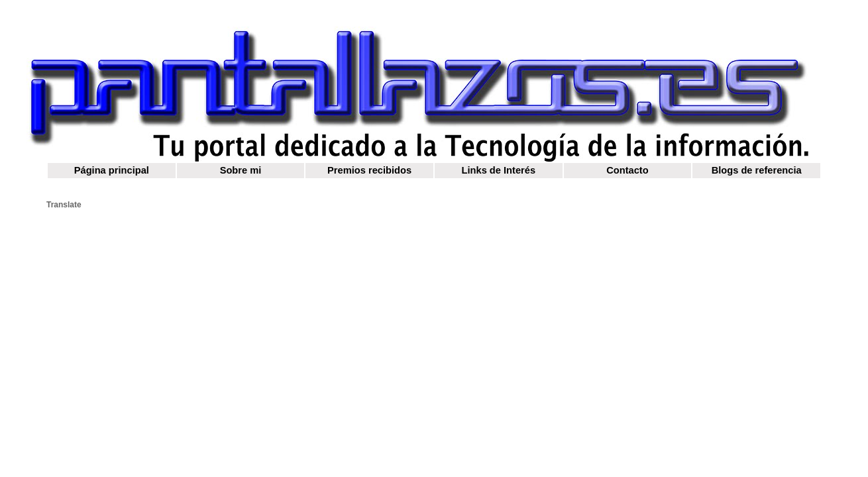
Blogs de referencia (757, 170)
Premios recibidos (369, 170)
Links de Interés (499, 170)
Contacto (627, 170)
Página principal (112, 170)
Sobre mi (241, 170)
